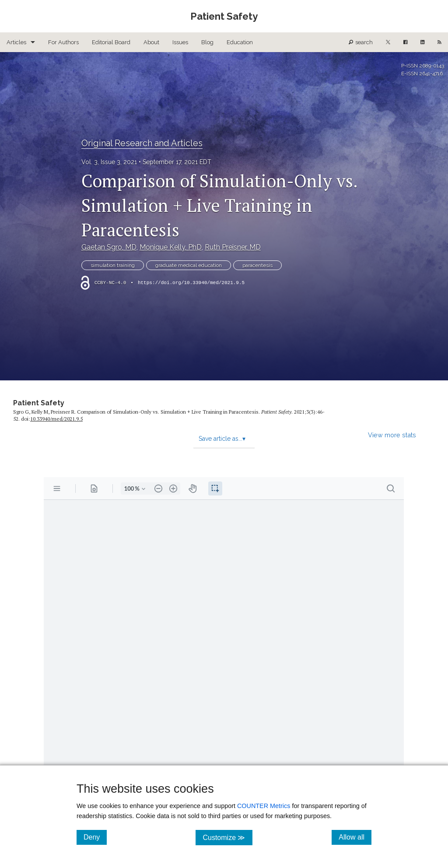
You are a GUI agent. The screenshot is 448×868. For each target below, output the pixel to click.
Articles (16, 42)
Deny (95, 837)
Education (240, 42)
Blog (207, 42)
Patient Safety (39, 403)
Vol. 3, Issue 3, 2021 (109, 162)
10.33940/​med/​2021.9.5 (56, 419)
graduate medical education (189, 265)
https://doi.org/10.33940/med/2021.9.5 (191, 283)
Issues (180, 42)
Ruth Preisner (233, 247)
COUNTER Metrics (264, 806)
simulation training (113, 265)
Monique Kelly (171, 247)
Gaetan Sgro (109, 247)
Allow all (355, 837)
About (151, 42)
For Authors (63, 42)
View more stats (392, 435)
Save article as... (222, 439)
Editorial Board (111, 42)
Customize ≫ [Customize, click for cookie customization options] (227, 837)
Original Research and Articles (142, 143)
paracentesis (257, 265)
